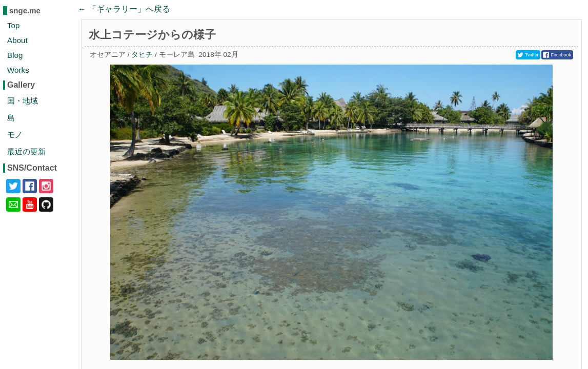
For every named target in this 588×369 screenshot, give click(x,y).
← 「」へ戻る (124, 9)
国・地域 (23, 101)
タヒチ (142, 55)
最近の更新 (26, 151)
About (17, 40)
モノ (15, 135)
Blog (15, 55)
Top (14, 25)
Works (18, 70)
